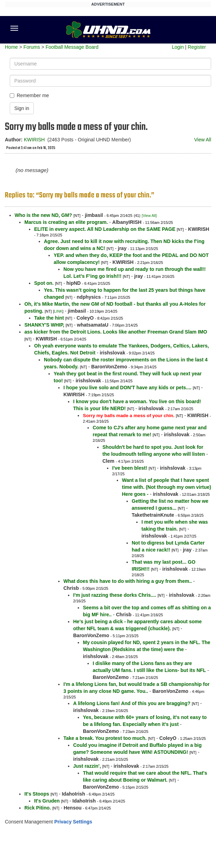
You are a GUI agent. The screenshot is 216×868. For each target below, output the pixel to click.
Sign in (22, 108)
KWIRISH (34, 140)
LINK (58, 311)
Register (197, 47)
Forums (32, 47)
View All (203, 140)
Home (11, 47)
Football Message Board (72, 47)
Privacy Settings (73, 822)
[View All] (149, 216)
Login (178, 47)
